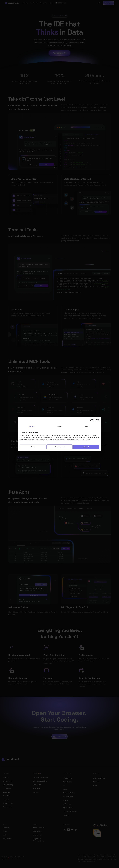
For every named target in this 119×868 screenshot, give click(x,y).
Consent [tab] (32, 426)
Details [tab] (59, 426)
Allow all (86, 447)
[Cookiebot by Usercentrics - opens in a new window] (91, 420)
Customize (60, 447)
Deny (33, 447)
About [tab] (87, 426)
